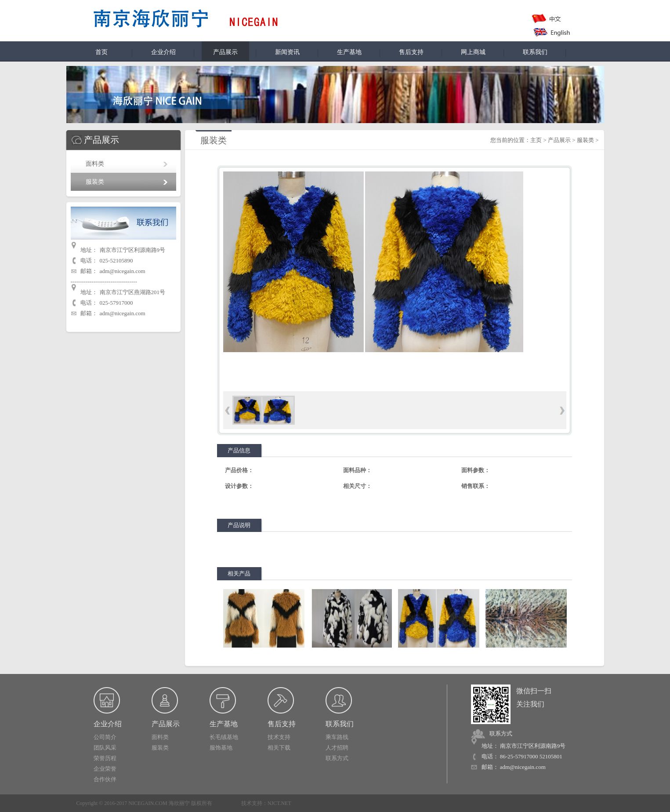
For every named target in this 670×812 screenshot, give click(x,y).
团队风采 (105, 748)
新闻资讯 (287, 52)
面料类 (95, 164)
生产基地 (349, 52)
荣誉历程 (105, 758)
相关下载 (279, 748)
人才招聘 (337, 748)
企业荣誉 (105, 769)
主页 (536, 140)
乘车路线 (337, 737)
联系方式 (337, 758)
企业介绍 (163, 52)
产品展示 (559, 140)
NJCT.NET (279, 803)
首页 (101, 52)
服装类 (95, 182)
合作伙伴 (105, 779)
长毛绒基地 (224, 737)
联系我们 (535, 52)
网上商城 (473, 52)
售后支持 (411, 52)
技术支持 (279, 737)
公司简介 (105, 737)
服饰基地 (221, 748)
